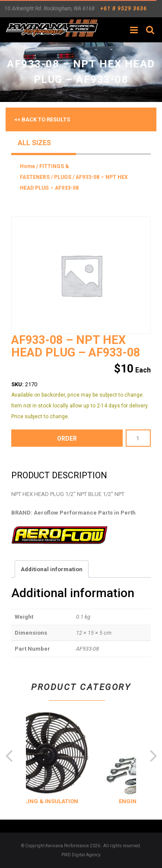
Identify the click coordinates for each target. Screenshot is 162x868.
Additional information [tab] (52, 569)
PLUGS (63, 177)
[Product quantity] (138, 438)
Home (27, 166)
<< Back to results (42, 119)
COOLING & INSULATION (73, 801)
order (67, 439)
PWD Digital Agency (81, 855)
